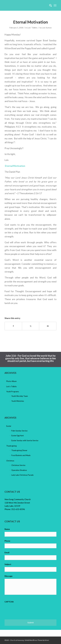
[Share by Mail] (48, 326)
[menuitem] (49, 5)
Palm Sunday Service (19, 431)
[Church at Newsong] (25, 5)
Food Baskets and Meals (21, 455)
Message (8, 576)
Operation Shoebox (19, 470)
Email (7, 552)
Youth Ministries (18, 401)
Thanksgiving (11, 446)
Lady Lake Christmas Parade (22, 475)
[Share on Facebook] (13, 326)
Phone (7, 541)
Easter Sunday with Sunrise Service (25, 440)
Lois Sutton (47, 28)
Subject (8, 564)
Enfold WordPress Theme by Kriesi (37, 640)
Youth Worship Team (20, 396)
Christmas (10, 461)
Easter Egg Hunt (18, 436)
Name (7, 529)
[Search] (49, 5)
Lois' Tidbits (32, 28)
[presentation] (25, 609)
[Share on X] (31, 326)
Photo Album (11, 381)
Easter (9, 426)
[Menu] (55, 5)
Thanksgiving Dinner (19, 450)
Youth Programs (13, 392)
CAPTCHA (9, 602)
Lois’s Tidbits (11, 386)
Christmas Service (18, 465)
